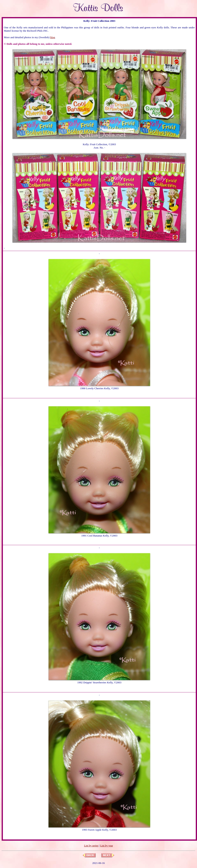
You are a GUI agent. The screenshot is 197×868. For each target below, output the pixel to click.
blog (53, 37)
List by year (107, 846)
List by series (91, 846)
